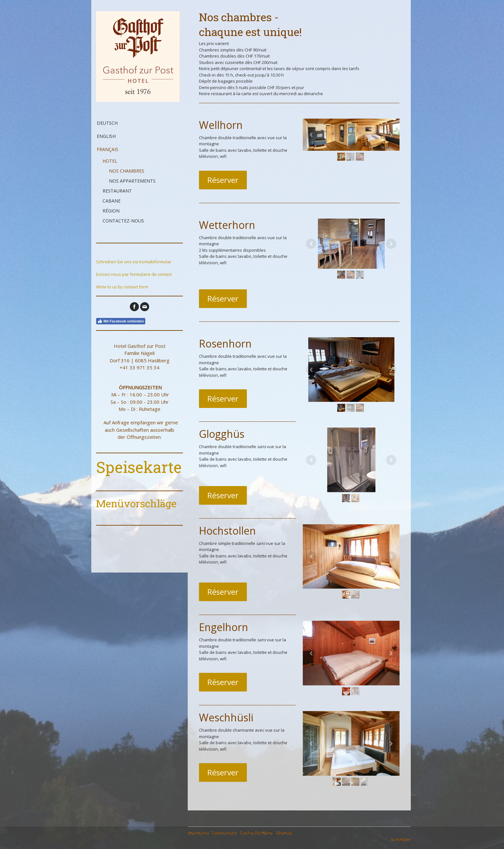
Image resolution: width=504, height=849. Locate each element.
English (106, 136)
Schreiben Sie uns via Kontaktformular (134, 262)
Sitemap (284, 833)
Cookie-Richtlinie (256, 833)
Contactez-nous (123, 221)
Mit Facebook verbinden (121, 321)
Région (111, 211)
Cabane (112, 201)
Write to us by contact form (122, 287)
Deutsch (107, 123)
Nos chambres (127, 171)
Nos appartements (132, 181)
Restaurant (117, 191)
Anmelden (401, 839)
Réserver (223, 180)
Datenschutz (225, 833)
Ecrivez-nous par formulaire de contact (134, 274)
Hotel (110, 161)
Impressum (198, 833)
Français (108, 149)
